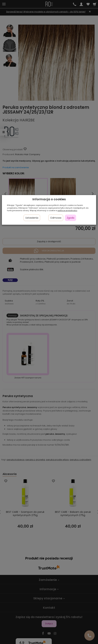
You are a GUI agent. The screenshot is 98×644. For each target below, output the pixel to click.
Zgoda (71, 218)
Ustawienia (32, 218)
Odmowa (56, 218)
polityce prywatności (67, 210)
